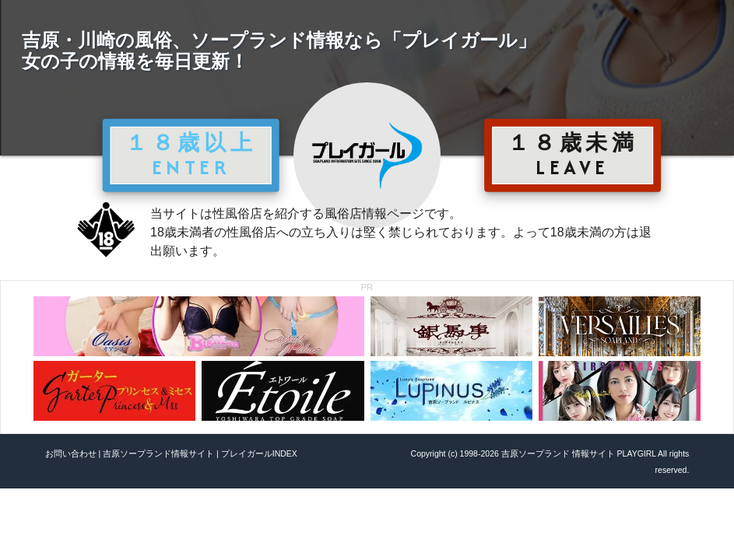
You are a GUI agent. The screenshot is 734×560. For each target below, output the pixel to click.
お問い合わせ (71, 453)
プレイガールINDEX (259, 453)
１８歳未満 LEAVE (573, 155)
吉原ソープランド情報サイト (158, 453)
